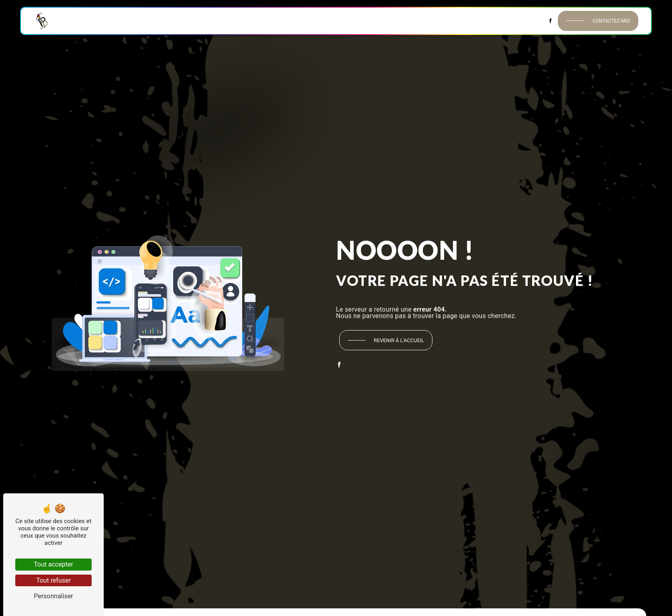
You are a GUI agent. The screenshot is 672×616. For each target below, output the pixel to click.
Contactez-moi (611, 21)
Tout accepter (53, 564)
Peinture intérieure (156, 21)
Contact (529, 21)
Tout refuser (53, 580)
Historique (105, 21)
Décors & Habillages (479, 21)
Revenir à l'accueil (399, 340)
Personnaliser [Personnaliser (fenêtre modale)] (53, 596)
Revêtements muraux (220, 21)
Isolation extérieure (413, 21)
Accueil (71, 21)
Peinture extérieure (348, 21)
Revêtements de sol (285, 21)
